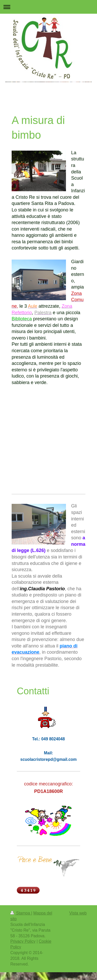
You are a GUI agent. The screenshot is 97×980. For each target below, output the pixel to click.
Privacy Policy (23, 941)
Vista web (78, 913)
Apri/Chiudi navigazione (48, 7)
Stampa (21, 913)
